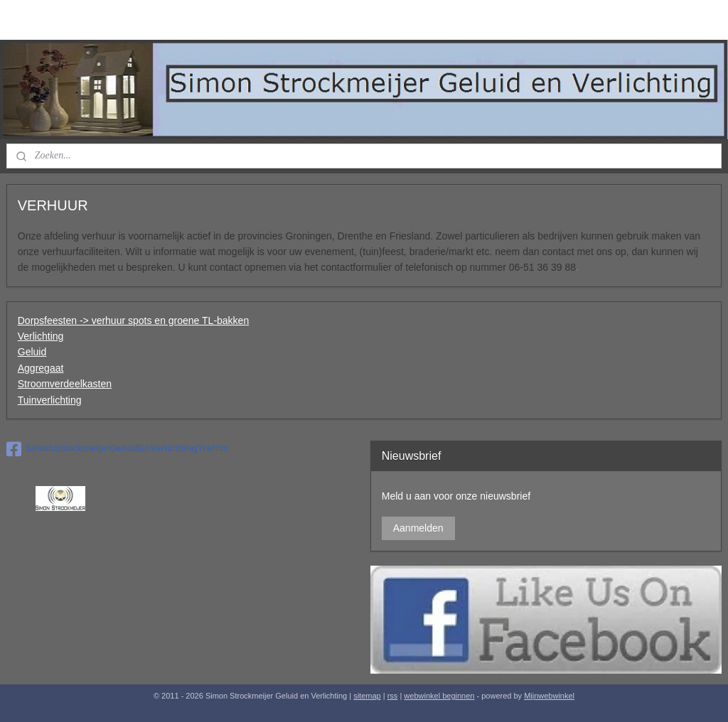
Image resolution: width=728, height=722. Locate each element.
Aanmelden (418, 528)
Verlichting (41, 336)
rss (393, 696)
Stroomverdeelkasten (65, 384)
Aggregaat (41, 367)
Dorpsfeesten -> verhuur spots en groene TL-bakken (133, 320)
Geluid (32, 352)
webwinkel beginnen (439, 696)
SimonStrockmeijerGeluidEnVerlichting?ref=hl (118, 449)
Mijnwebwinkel (549, 696)
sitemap (367, 696)
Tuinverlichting (50, 399)
